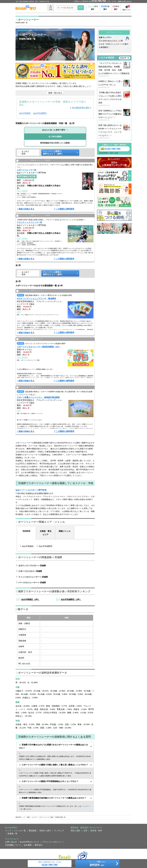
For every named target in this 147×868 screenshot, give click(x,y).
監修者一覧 (12, 834)
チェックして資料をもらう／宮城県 (33, 161)
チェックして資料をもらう (29, 291)
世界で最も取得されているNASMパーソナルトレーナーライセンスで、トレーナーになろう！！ (114, 132)
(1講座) (55, 143)
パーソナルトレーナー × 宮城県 (32, 583)
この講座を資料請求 (65, 209)
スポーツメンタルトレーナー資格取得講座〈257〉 (39, 347)
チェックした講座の (59, 153)
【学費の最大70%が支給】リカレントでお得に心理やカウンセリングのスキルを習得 (114, 99)
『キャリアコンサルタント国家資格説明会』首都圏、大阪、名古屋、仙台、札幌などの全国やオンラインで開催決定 (114, 70)
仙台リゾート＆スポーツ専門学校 (31, 490)
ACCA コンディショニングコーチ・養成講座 (36, 299)
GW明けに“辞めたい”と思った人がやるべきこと (114, 84)
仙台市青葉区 (25, 113)
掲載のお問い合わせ (125, 1)
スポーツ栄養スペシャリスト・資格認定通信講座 (38, 397)
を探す (105, 8)
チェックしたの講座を (97, 864)
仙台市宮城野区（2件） (71, 599)
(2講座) (55, 137)
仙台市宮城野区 (40, 113)
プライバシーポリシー (52, 842)
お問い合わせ (11, 842)
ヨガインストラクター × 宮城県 (32, 566)
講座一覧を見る (55, 93)
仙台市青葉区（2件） (31, 599)
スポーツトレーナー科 (27, 170)
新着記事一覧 (125, 58)
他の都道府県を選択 (81, 108)
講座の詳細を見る (27, 209)
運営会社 (38, 845)
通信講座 (33, 831)
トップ (8, 831)
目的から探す (45, 831)
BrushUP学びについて (30, 842)
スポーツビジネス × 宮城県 (30, 571)
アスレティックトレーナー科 (29, 222)
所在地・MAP (96, 831)
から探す (93, 8)
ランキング (59, 831)
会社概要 (28, 845)
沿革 (85, 831)
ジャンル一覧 (20, 831)
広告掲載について (13, 845)
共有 (51, 8)
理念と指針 (76, 831)
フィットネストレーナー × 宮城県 (33, 577)
